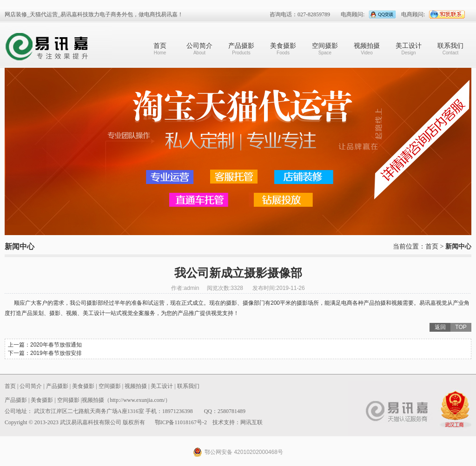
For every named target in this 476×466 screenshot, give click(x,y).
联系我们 (450, 49)
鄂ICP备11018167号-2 (181, 422)
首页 (160, 49)
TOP (461, 327)
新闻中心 (458, 246)
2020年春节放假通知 (56, 345)
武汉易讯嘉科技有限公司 (58, 45)
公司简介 (199, 49)
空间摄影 (325, 49)
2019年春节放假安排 (56, 353)
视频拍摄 (367, 49)
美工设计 (409, 49)
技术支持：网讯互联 (238, 422)
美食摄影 (283, 49)
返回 (440, 327)
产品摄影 (241, 49)
